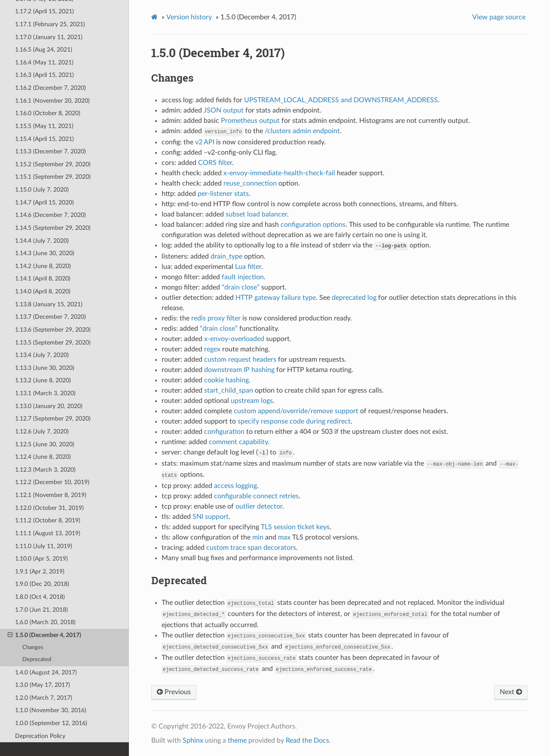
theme (237, 741)
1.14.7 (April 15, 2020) (44, 203)
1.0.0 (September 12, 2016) (51, 723)
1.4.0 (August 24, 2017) (46, 672)
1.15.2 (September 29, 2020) (53, 164)
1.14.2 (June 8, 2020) (43, 266)
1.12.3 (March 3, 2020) (45, 470)
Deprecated (37, 660)
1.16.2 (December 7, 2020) (50, 88)
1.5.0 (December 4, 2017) (44, 635)
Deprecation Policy (40, 736)
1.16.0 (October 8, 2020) (48, 113)
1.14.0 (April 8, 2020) (43, 291)
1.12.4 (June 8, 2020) (43, 457)
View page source (499, 17)
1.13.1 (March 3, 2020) (45, 393)
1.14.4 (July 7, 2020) (42, 241)
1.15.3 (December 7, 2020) (50, 151)
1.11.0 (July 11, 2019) (44, 546)
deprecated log (354, 298)
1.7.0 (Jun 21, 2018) (41, 610)
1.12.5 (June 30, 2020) (45, 444)
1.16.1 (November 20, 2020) (52, 101)
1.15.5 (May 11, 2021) (44, 126)
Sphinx (193, 741)
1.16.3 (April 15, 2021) (44, 75)
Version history (189, 17)
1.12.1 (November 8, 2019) (51, 495)
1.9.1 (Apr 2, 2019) (40, 572)
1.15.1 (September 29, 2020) (53, 177)
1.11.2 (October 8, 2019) (48, 520)
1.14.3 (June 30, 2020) (45, 253)
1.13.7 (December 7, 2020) (50, 317)
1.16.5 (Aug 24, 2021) (44, 50)
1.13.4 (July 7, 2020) (42, 355)
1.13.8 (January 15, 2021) (49, 304)
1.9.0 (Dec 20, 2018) (42, 584)
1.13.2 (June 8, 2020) (43, 380)
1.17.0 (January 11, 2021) (49, 37)
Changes (33, 648)
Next (511, 692)
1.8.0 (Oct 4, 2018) (40, 597)
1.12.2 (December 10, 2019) (52, 482)
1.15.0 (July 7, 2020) (42, 190)
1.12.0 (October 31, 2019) (49, 508)
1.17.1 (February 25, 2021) (50, 24)
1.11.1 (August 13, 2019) (48, 533)
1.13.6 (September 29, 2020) (53, 330)
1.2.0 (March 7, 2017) (44, 698)
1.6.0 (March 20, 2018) (45, 622)
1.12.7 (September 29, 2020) (53, 419)
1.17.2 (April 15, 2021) (44, 11)
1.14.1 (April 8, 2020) (43, 279)
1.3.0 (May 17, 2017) (43, 685)
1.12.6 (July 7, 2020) (42, 431)
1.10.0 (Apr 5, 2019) (41, 559)
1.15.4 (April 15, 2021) (44, 139)
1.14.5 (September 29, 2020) (53, 228)
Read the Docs (307, 741)
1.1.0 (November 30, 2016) (51, 710)
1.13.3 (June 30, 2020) (45, 368)
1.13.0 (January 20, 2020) (49, 406)
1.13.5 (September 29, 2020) (53, 343)
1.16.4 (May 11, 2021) (44, 62)
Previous (174, 692)
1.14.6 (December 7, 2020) (50, 215)
